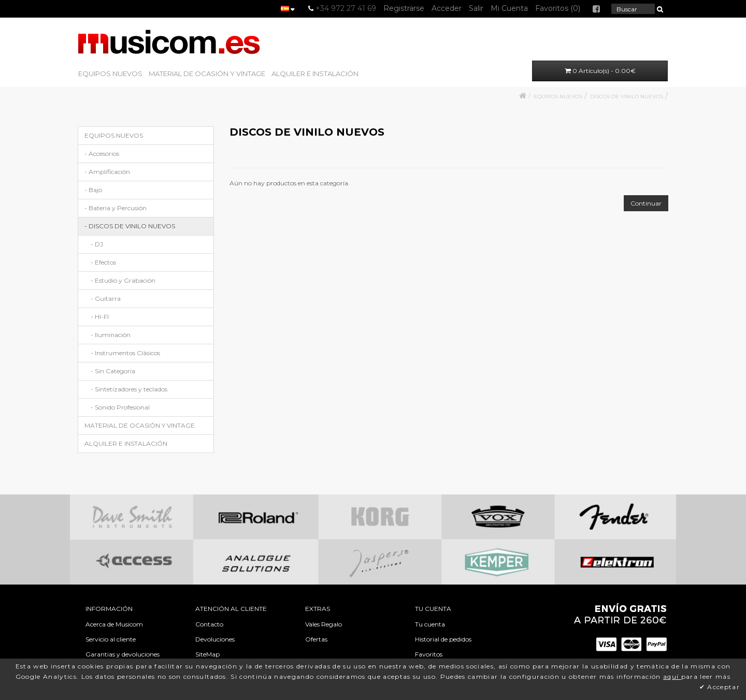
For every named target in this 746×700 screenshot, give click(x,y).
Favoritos (429, 654)
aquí (672, 676)
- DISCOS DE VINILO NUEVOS (130, 226)
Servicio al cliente (111, 639)
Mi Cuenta (509, 8)
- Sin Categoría (113, 371)
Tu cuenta (430, 624)
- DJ (97, 244)
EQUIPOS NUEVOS (110, 74)
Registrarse (404, 8)
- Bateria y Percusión (116, 208)
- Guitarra (106, 298)
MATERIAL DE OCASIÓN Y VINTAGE (207, 74)
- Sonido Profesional (120, 407)
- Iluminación (111, 335)
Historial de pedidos (443, 639)
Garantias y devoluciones (123, 654)
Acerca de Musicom (114, 624)
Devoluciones (215, 639)
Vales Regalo (324, 624)
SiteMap (207, 654)
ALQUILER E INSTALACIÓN (315, 74)
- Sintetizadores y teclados (129, 389)
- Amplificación (107, 172)
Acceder (447, 8)
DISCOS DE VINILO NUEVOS (627, 97)
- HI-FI (100, 317)
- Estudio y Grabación (123, 280)
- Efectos (103, 262)
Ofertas (316, 639)
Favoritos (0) (558, 8)
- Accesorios (102, 154)
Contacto (209, 624)
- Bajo (93, 190)
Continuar (646, 203)
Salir (476, 8)
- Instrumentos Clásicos (125, 353)
